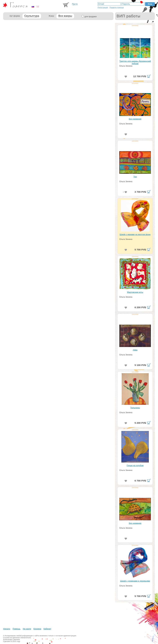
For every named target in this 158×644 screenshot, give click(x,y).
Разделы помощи (117, 7)
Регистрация (103, 7)
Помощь (17, 629)
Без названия (135, 119)
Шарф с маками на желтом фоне (135, 234)
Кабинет (47, 629)
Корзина (37, 629)
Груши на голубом (135, 465)
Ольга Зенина (126, 66)
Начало (7, 629)
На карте (27, 629)
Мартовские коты (135, 292)
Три (135, 177)
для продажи (91, 16)
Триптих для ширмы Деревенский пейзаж (135, 62)
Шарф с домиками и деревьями (135, 581)
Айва (135, 350)
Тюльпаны (135, 408)
